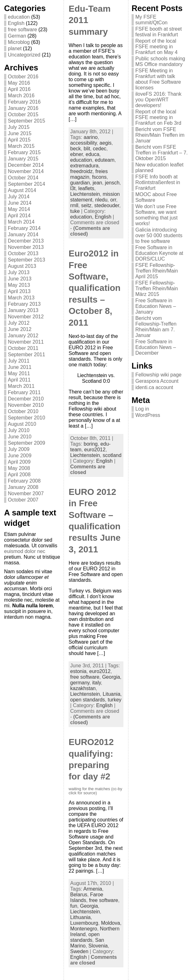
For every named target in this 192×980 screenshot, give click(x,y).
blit (87, 149)
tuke (75, 211)
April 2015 (19, 140)
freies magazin (89, 174)
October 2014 (23, 178)
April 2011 (19, 380)
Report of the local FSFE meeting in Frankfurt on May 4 (156, 47)
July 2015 (19, 127)
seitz (86, 205)
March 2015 (21, 146)
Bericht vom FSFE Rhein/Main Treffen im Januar (160, 135)
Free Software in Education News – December (156, 347)
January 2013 (23, 310)
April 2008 (19, 475)
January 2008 (23, 487)
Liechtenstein (85, 194)
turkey (115, 700)
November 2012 (26, 317)
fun (74, 906)
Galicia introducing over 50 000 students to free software (159, 235)
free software (22, 30)
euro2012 (95, 450)
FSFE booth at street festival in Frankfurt (159, 32)
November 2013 (26, 247)
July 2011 (19, 361)
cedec (100, 149)
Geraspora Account (157, 381)
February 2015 (24, 152)
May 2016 (19, 83)
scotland (112, 455)
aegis (105, 143)
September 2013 (26, 260)
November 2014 (26, 171)
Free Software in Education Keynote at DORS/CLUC (159, 253)
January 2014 (23, 234)
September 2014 (26, 184)
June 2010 (20, 437)
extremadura (84, 166)
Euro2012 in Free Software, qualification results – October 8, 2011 (95, 288)
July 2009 (19, 449)
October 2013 (23, 253)
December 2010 (26, 399)
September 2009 (26, 443)
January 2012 (23, 336)
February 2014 (24, 228)
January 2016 (23, 108)
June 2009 (20, 456)
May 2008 (19, 468)
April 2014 (19, 216)
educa (93, 154)
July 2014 (19, 197)
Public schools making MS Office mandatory (160, 61)
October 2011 (23, 348)
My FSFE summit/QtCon (151, 20)
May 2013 (19, 285)
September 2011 (26, 355)
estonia (78, 671)
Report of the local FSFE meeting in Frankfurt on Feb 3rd (158, 117)
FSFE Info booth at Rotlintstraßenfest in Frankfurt (158, 182)
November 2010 (26, 405)
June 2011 (20, 367)
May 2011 (19, 373)
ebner (76, 154)
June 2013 (20, 279)
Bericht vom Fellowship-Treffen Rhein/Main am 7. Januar (156, 327)
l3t (73, 188)
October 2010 (23, 411)
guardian (80, 183)
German (17, 36)
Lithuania (80, 917)
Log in (142, 409)
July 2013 (19, 272)
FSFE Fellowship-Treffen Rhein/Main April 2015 (157, 271)
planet (15, 48)
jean (97, 183)
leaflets (86, 188)
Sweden (79, 951)
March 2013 (21, 298)
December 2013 (26, 241)
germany (80, 683)
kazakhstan (83, 688)
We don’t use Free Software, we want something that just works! (156, 215)
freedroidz (81, 171)
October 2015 (23, 114)
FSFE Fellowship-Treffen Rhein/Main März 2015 (157, 289)
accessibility (83, 143)
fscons (99, 177)
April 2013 (19, 291)
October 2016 (23, 77)
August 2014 (22, 190)
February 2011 (24, 392)
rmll (74, 205)
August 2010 (22, 424)
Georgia (111, 677)
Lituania (111, 694)
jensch (112, 183)
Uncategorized (24, 55)
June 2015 (20, 133)
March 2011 (21, 386)
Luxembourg (84, 923)
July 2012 (19, 323)
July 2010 (19, 430)
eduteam (104, 160)
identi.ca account (154, 387)
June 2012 (20, 329)
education (19, 17)
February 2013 (24, 304)
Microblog (19, 42)
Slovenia (98, 946)
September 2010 (26, 418)
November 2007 (26, 493)
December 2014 (26, 165)
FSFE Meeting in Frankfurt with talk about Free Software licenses (158, 79)
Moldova (110, 923)
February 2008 (24, 481)
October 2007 (23, 500)
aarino (91, 137)
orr (113, 200)
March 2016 (21, 96)
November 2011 (26, 342)
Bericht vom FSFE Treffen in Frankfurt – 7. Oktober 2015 (161, 153)
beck (76, 149)
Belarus (79, 895)
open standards (88, 700)
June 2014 (20, 203)
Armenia (93, 889)
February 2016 (24, 102)
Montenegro (84, 929)
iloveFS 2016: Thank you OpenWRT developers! (158, 100)
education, (82, 217)
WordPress (148, 415)
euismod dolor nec (25, 551)
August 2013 (22, 266)
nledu (101, 200)
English (16, 23)
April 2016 (19, 89)
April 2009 (19, 462)
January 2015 (23, 159)
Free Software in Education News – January (156, 306)
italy (96, 683)
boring (91, 444)
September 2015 (26, 121)
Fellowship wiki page (158, 375)
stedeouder (107, 205)
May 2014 (19, 209)
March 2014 (21, 222)
